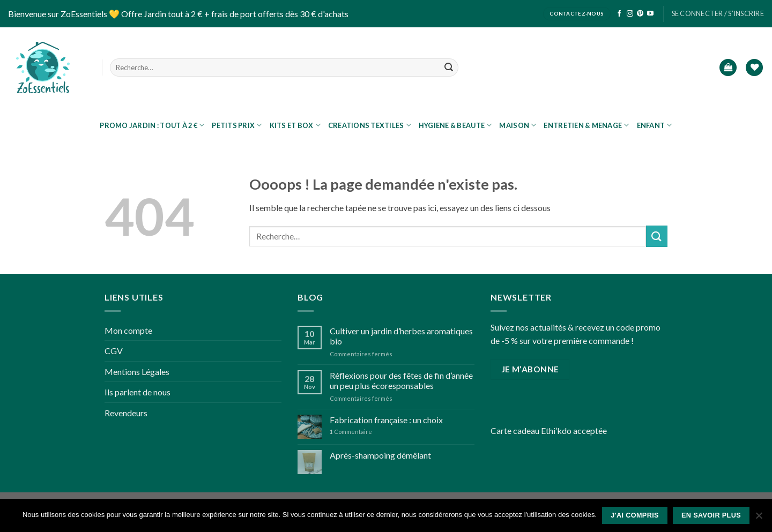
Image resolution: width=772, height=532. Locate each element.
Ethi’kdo (556, 430)
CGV (114, 351)
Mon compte (128, 330)
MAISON (518, 125)
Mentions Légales (137, 372)
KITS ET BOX (295, 125)
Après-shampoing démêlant (380, 455)
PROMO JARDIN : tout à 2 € (152, 125)
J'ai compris (635, 515)
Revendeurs (126, 413)
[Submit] (449, 68)
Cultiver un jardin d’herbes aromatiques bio (401, 336)
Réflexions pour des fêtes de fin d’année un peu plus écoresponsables (401, 380)
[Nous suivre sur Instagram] (630, 14)
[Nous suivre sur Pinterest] (640, 14)
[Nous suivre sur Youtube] (650, 14)
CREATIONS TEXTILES (370, 125)
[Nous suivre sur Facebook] (619, 14)
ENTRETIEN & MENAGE (586, 125)
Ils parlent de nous (138, 392)
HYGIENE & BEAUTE (455, 125)
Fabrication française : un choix (386, 420)
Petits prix (237, 125)
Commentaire (351, 432)
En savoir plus (711, 515)
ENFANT (655, 125)
